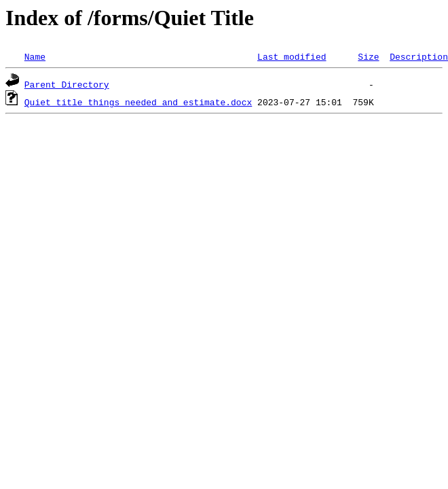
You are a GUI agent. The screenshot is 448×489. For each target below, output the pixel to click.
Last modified (292, 56)
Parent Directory (67, 84)
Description (419, 56)
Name (35, 56)
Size (368, 56)
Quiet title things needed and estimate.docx (138, 102)
